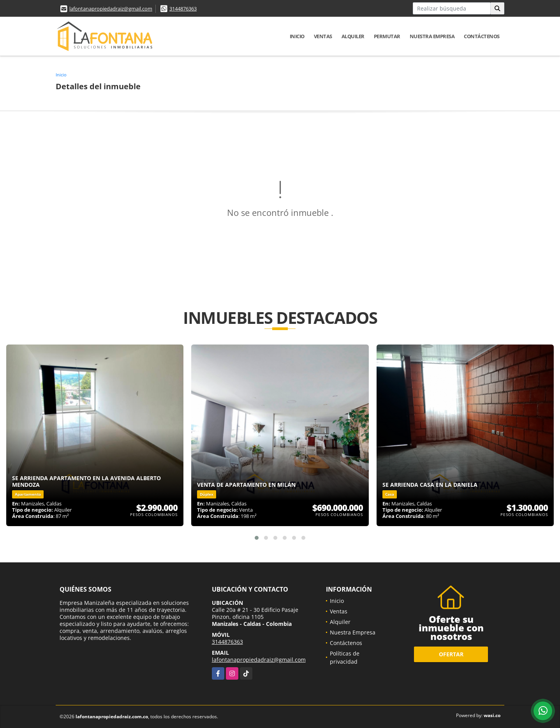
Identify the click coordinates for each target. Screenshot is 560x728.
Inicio (297, 36)
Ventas (323, 36)
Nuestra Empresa (432, 36)
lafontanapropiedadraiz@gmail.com (111, 9)
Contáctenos (482, 36)
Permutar (387, 36)
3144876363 (183, 9)
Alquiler (353, 36)
